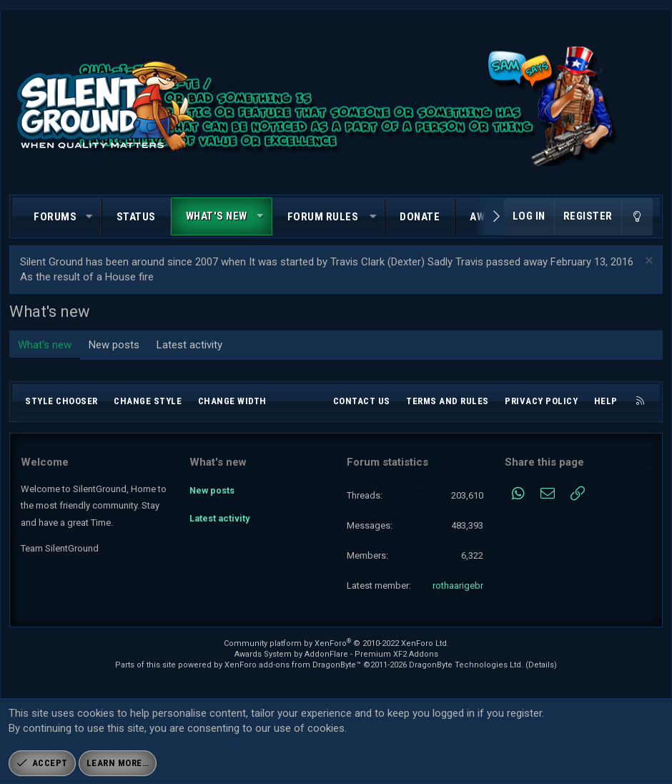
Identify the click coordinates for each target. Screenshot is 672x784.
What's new (217, 216)
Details (541, 665)
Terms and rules (448, 401)
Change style (148, 401)
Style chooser (61, 401)
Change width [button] (232, 401)
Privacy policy (541, 401)
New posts (114, 345)
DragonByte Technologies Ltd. (466, 665)
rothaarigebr (458, 585)
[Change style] (637, 217)
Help (606, 401)
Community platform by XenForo (336, 643)
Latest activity (189, 345)
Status (136, 217)
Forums (55, 217)
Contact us (362, 401)
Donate (420, 217)
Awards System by (336, 654)
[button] (90, 217)
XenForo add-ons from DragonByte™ (293, 665)
